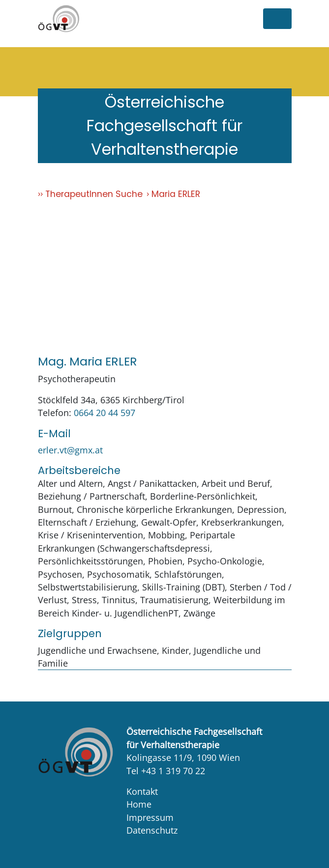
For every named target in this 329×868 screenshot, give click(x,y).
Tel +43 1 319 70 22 (166, 771)
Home (139, 804)
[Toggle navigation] (277, 19)
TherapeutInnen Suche (94, 194)
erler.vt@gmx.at (70, 450)
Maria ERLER (176, 194)
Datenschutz (152, 830)
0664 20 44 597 (105, 413)
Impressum (150, 817)
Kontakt (142, 791)
